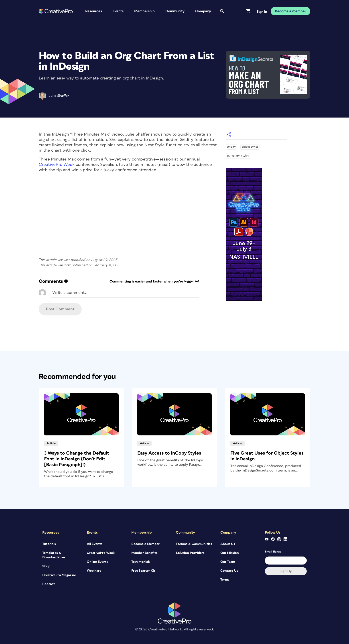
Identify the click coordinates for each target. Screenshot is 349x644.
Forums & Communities (194, 544)
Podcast (49, 584)
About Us (228, 544)
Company (203, 11)
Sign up (286, 571)
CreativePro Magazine (59, 575)
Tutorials (49, 544)
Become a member (290, 11)
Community (175, 11)
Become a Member (145, 544)
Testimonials (141, 562)
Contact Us (229, 571)
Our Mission (229, 553)
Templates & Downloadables (54, 555)
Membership (144, 11)
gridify (231, 147)
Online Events (97, 562)
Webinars (94, 571)
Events (118, 11)
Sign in (262, 12)
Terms (225, 580)
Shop (46, 566)
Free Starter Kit (143, 571)
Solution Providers (190, 553)
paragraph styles (238, 156)
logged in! (192, 281)
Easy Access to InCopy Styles (169, 453)
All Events (95, 544)
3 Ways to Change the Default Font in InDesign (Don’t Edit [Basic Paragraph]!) (77, 459)
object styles (250, 147)
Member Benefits (144, 553)
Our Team (228, 562)
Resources (94, 11)
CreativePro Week (57, 165)
